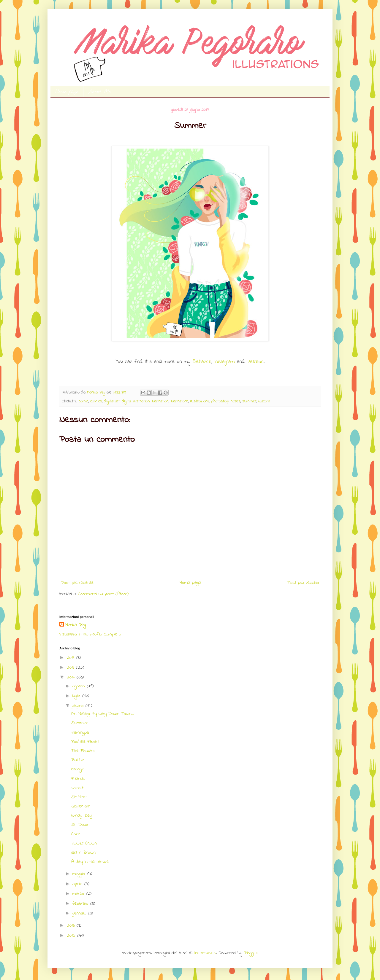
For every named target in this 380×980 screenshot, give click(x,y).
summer (249, 401)
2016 (72, 925)
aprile (78, 884)
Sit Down (80, 825)
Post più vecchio (303, 583)
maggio (80, 874)
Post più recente (77, 583)
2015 (72, 936)
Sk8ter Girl (81, 806)
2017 (72, 677)
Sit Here (79, 797)
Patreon (255, 362)
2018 (71, 667)
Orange (78, 769)
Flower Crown (84, 843)
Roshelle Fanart (85, 742)
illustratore (179, 401)
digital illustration (136, 401)
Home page (67, 92)
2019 (71, 658)
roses (236, 401)
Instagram (226, 362)
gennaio (80, 913)
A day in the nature (90, 862)
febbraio (81, 903)
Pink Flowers (83, 751)
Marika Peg (76, 625)
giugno (79, 706)
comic (84, 401)
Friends (78, 779)
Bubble (78, 760)
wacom (264, 401)
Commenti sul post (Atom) (103, 594)
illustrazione (200, 401)
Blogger (251, 953)
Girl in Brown (83, 852)
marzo (79, 894)
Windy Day (82, 815)
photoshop (220, 401)
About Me (99, 92)
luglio (77, 696)
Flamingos (80, 732)
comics (96, 401)
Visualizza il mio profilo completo (90, 634)
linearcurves (205, 953)
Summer (79, 723)
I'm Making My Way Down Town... (103, 714)
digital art (112, 401)
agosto (80, 686)
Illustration (160, 401)
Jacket (77, 788)
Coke (76, 834)
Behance (202, 362)
